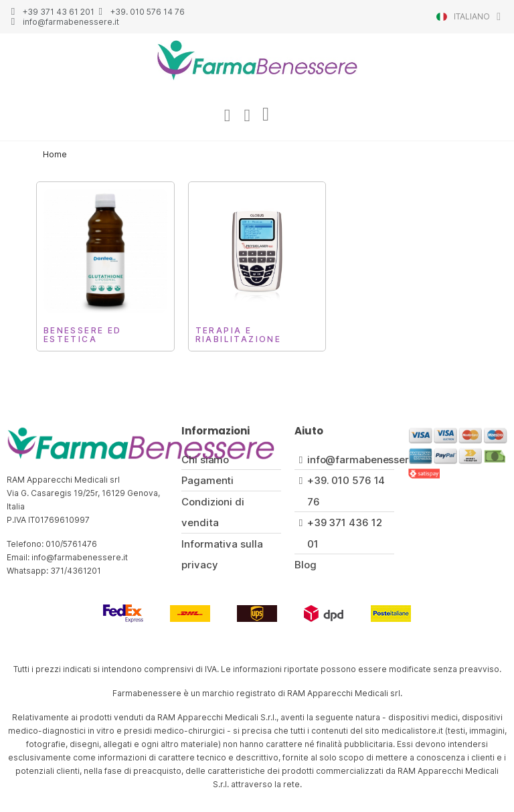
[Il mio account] (227, 116)
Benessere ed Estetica (83, 335)
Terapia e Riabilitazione (239, 335)
